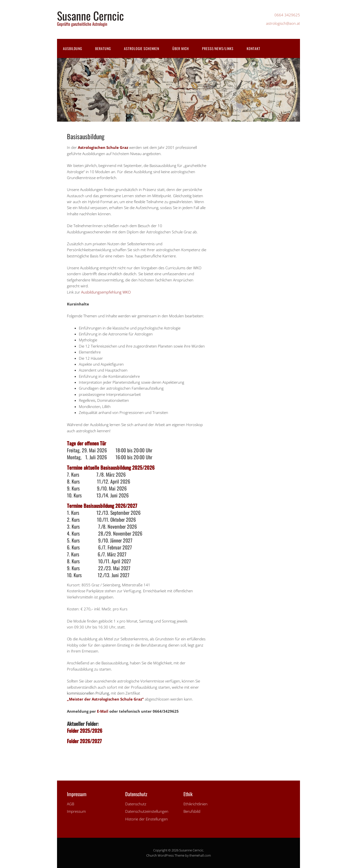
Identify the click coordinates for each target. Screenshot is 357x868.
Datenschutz (136, 804)
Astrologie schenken (142, 48)
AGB (71, 804)
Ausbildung (73, 48)
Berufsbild (192, 811)
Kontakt (253, 48)
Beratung (103, 48)
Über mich (181, 48)
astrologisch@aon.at (283, 23)
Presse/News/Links (218, 48)
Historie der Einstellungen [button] (147, 819)
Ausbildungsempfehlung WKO (106, 292)
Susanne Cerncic (90, 15)
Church (152, 855)
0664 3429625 (287, 15)
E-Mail (103, 711)
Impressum (76, 811)
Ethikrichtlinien (195, 804)
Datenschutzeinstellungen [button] (147, 811)
